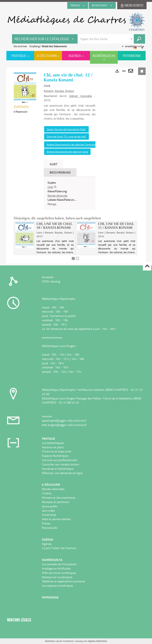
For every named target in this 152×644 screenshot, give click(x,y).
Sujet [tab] (53, 164)
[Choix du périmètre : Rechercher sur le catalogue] (45, 39)
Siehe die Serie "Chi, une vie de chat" (67, 136)
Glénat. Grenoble (81, 96)
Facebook (48, 277)
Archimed (68, 641)
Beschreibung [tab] (60, 172)
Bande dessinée (57, 195)
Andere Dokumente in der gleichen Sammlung (72, 144)
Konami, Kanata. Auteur (59, 91)
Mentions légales (19, 620)
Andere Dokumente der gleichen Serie (67, 152)
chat (50, 187)
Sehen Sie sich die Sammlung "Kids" (66, 129)
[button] (25, 88)
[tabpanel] (70, 193)
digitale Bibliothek (97, 641)
